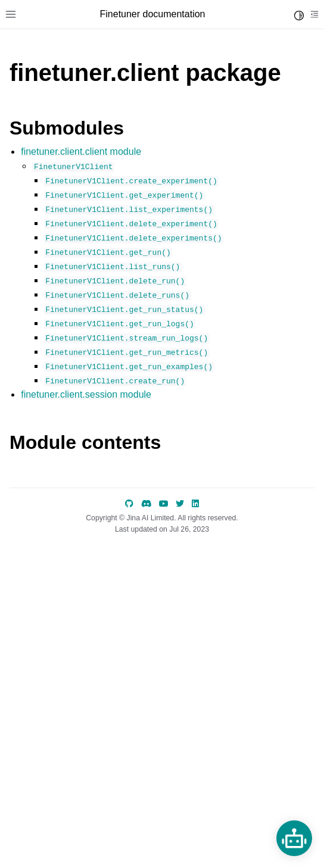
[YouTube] (164, 504)
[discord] (147, 504)
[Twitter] (180, 504)
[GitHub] (129, 504)
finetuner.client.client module (81, 152)
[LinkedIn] (195, 504)
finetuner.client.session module (86, 394)
